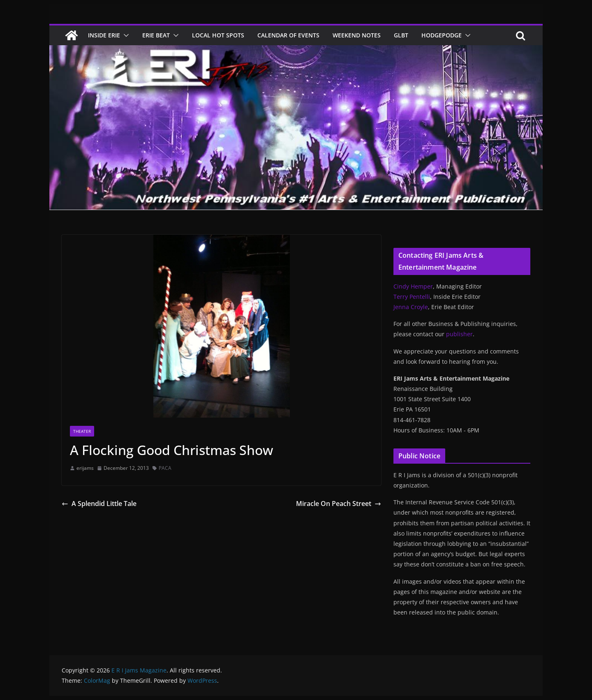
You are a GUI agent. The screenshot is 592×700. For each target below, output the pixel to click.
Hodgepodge (442, 35)
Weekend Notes (357, 35)
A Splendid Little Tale (99, 504)
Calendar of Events (288, 35)
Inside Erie (104, 35)
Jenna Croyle (411, 307)
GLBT (401, 35)
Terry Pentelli (412, 297)
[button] (125, 35)
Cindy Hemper (413, 286)
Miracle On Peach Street (339, 504)
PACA (165, 468)
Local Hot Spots (218, 35)
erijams (85, 468)
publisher (459, 334)
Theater (82, 431)
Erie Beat (156, 35)
